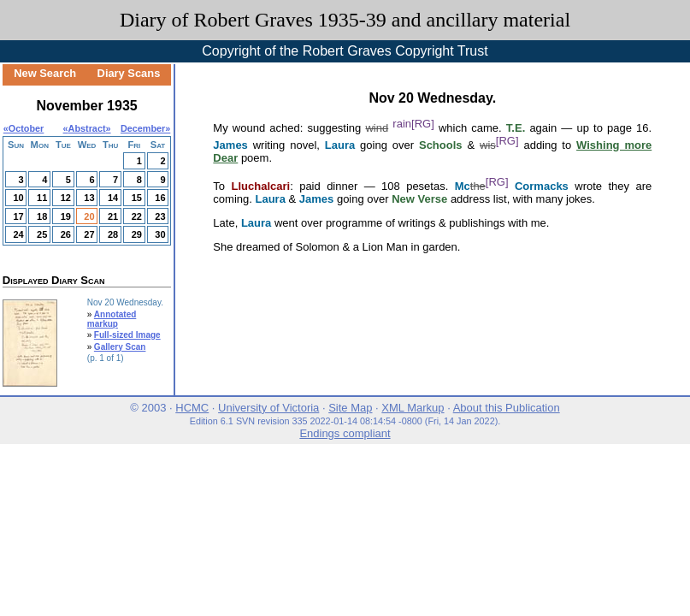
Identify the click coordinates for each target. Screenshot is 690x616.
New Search (45, 73)
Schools (441, 145)
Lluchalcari (261, 186)
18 (42, 216)
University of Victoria (268, 408)
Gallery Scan (120, 347)
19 (66, 216)
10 (18, 198)
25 (42, 234)
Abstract (87, 128)
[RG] (423, 124)
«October (24, 128)
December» (145, 128)
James (230, 145)
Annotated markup (112, 319)
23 (160, 216)
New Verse (419, 199)
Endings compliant (345, 433)
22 (137, 216)
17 (18, 216)
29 (137, 234)
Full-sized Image (127, 335)
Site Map (350, 408)
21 (113, 216)
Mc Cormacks (512, 186)
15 (137, 198)
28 (113, 234)
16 (160, 198)
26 (66, 234)
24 (18, 234)
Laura (340, 145)
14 (113, 198)
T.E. (516, 128)
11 (42, 198)
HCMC (192, 408)
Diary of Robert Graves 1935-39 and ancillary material (345, 20)
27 (89, 234)
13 (89, 198)
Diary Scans (129, 73)
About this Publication (507, 408)
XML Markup (413, 408)
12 (66, 198)
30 (160, 234)
